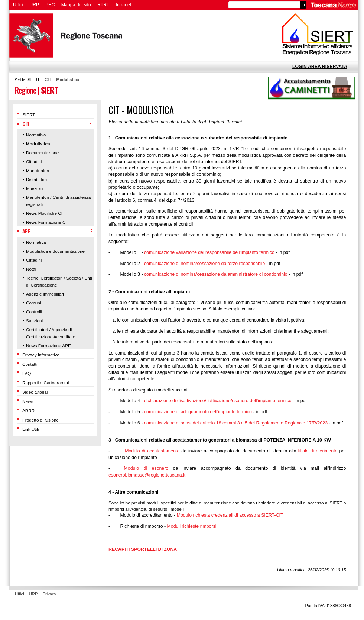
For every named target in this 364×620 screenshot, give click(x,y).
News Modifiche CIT (45, 213)
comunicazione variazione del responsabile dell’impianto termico (209, 252)
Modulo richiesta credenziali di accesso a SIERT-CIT (230, 515)
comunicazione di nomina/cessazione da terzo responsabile (205, 264)
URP (34, 5)
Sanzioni (34, 321)
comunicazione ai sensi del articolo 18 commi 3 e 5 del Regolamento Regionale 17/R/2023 (236, 423)
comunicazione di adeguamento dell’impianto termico (198, 412)
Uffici (18, 5)
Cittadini (34, 162)
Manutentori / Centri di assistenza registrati (58, 201)
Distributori (36, 179)
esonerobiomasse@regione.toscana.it (147, 475)
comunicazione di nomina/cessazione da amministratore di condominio (216, 274)
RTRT (103, 5)
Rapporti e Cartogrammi (45, 383)
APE (26, 231)
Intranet (124, 5)
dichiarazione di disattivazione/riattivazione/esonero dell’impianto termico (218, 401)
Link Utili (30, 429)
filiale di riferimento (318, 451)
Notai (31, 269)
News (28, 401)
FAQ (27, 373)
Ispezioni (35, 188)
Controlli (34, 312)
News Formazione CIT (48, 222)
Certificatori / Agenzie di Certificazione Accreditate (51, 333)
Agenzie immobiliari (45, 294)
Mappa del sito (76, 5)
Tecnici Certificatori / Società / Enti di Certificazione (59, 281)
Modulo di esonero (146, 468)
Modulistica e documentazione (55, 251)
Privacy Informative (41, 355)
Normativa (36, 135)
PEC (50, 5)
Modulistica (68, 80)
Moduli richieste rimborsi (192, 526)
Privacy (50, 594)
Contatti (30, 364)
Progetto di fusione (40, 420)
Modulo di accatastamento (152, 451)
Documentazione (42, 153)
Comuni (34, 303)
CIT (48, 80)
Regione (25, 90)
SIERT (34, 80)
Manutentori (38, 170)
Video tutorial (35, 392)
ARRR (28, 411)
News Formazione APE (48, 345)
